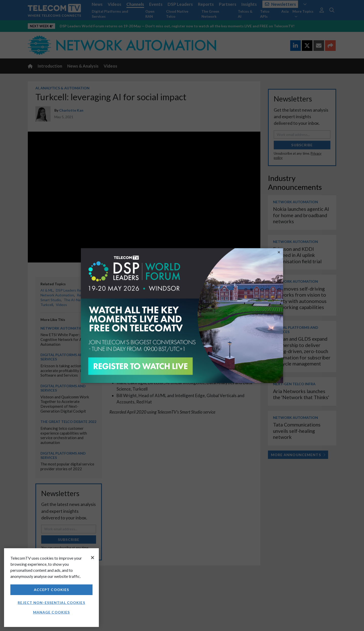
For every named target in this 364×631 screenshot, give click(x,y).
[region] (51, 588)
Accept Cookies (52, 590)
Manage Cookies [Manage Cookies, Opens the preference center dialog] (52, 612)
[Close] (93, 558)
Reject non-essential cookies (51, 603)
